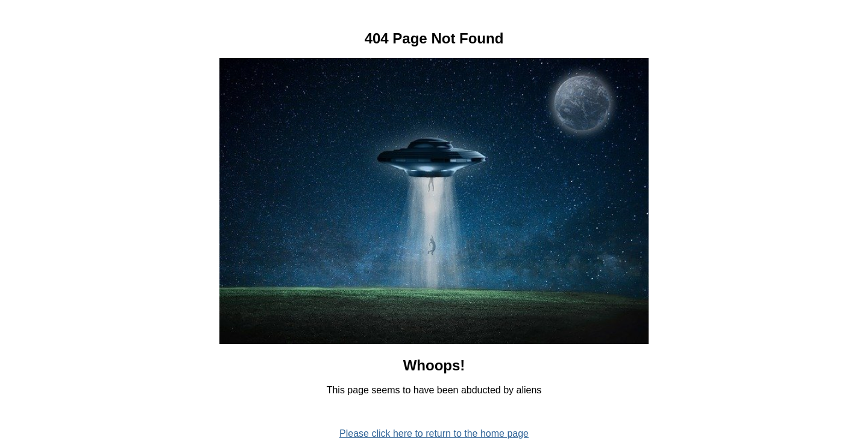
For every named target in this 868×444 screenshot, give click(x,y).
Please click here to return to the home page (434, 433)
